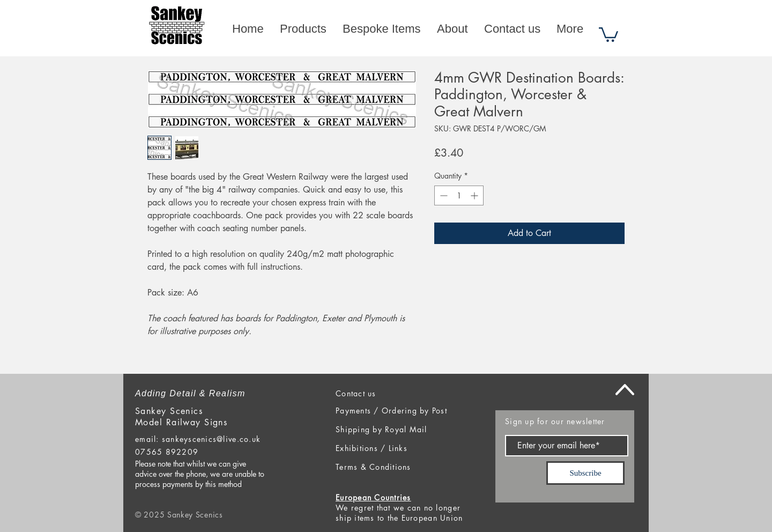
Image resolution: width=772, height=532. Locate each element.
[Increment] (475, 195)
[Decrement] (443, 195)
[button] (608, 34)
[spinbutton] (459, 195)
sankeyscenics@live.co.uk (211, 439)
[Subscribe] (585, 473)
